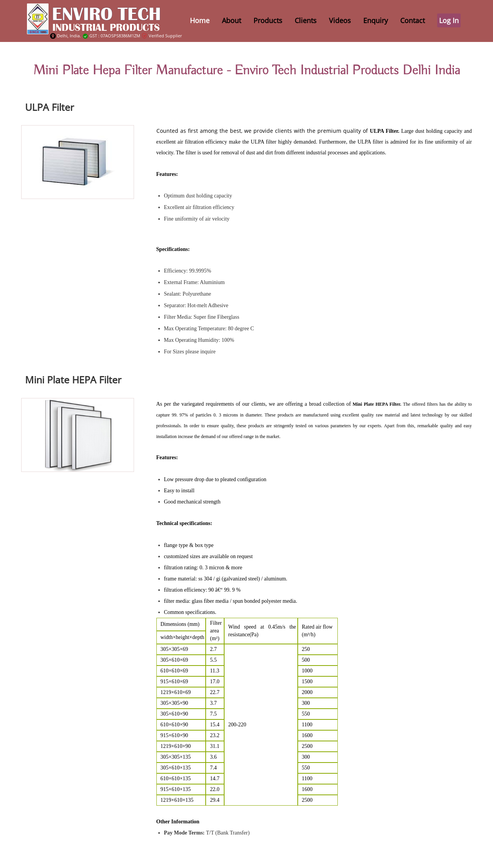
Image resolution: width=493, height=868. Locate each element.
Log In (449, 20)
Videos (340, 20)
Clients (306, 20)
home (200, 20)
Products (268, 20)
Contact (413, 20)
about (231, 20)
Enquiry (376, 20)
